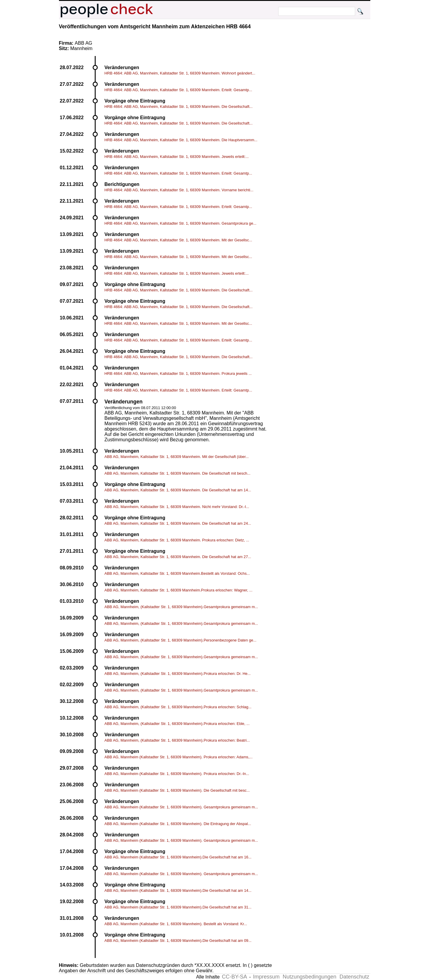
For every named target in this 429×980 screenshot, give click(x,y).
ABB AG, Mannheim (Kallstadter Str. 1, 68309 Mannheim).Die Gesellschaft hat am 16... (178, 857)
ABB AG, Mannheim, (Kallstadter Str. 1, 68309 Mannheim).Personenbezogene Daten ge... (181, 640)
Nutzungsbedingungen (310, 977)
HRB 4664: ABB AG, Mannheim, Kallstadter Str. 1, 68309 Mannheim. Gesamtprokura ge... (181, 223)
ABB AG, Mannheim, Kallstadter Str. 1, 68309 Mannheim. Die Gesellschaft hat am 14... (178, 490)
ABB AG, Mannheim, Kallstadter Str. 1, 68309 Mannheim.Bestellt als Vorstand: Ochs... (177, 573)
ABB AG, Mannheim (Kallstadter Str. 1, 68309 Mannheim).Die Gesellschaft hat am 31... (178, 907)
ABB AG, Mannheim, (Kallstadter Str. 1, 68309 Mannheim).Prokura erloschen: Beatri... (177, 740)
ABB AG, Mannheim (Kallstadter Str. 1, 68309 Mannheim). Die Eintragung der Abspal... (178, 824)
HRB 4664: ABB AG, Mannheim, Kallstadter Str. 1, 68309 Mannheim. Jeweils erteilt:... (177, 157)
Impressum (266, 977)
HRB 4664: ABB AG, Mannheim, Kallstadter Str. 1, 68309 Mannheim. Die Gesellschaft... (179, 107)
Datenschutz (354, 977)
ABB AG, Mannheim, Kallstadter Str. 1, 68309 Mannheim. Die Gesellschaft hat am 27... (178, 557)
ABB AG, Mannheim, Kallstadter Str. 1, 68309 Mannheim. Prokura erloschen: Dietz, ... (177, 540)
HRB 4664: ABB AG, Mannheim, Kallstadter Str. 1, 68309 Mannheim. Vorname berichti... (179, 190)
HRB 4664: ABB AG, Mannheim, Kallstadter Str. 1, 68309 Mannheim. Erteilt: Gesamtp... (178, 90)
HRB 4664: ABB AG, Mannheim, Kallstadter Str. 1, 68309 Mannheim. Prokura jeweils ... (178, 373)
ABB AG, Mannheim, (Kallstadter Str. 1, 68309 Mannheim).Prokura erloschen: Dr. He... (178, 674)
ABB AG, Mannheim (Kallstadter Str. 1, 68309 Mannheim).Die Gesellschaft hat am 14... (178, 890)
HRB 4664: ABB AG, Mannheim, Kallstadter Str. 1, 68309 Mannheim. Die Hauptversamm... (181, 140)
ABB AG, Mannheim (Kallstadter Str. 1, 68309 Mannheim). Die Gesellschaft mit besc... (177, 790)
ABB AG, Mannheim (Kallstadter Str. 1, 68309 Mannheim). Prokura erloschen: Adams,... (179, 757)
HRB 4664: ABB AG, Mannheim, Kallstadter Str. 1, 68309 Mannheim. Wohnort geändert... (180, 73)
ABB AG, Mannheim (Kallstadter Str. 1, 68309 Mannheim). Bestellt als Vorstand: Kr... (176, 924)
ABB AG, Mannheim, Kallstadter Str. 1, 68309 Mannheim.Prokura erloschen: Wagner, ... (179, 590)
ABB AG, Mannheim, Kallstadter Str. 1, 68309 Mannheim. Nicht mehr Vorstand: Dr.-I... (177, 507)
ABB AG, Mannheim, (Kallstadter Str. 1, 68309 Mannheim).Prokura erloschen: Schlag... (178, 707)
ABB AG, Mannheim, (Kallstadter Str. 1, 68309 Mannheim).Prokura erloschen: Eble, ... (177, 724)
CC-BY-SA (234, 977)
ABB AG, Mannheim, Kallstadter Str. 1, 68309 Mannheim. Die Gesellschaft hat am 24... (178, 523)
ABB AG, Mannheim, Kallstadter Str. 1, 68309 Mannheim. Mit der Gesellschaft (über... (177, 457)
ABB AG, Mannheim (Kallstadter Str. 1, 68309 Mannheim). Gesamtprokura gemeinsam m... (181, 807)
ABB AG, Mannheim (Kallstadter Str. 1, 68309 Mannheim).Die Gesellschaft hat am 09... (178, 941)
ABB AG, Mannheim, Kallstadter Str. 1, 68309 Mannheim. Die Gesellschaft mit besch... (178, 473)
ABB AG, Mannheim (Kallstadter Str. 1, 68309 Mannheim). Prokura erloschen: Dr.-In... (177, 774)
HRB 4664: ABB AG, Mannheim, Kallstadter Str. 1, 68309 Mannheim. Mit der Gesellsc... (178, 240)
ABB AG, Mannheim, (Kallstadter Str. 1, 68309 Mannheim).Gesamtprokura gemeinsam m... (181, 607)
